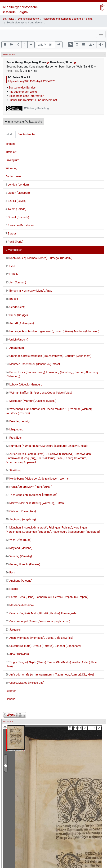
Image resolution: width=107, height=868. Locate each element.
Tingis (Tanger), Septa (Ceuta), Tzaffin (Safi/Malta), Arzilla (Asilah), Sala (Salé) (51, 664)
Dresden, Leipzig (18, 421)
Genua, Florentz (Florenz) (23, 564)
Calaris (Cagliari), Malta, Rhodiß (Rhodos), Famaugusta (41, 613)
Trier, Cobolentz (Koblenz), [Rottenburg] (31, 495)
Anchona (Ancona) (19, 581)
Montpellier (14, 250)
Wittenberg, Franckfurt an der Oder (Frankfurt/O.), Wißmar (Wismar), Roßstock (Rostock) (49, 411)
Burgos (11, 234)
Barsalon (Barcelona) (20, 225)
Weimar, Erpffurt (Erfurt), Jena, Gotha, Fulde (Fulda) (39, 393)
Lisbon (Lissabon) (18, 193)
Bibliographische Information (26, 96)
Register (11, 691)
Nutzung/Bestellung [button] (36, 108)
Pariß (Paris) (14, 242)
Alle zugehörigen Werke (23, 92)
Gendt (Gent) (15, 307)
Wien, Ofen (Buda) (19, 540)
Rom (10, 573)
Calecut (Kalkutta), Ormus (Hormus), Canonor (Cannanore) (43, 646)
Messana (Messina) (20, 605)
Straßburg (14, 470)
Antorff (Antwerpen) (20, 323)
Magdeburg (14, 429)
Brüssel (12, 299)
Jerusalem (14, 630)
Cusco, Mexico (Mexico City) (25, 683)
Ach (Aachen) (16, 282)
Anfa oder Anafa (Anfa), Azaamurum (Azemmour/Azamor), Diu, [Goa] (50, 675)
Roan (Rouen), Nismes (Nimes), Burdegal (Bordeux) (39, 258)
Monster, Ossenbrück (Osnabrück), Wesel (33, 364)
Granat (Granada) (17, 217)
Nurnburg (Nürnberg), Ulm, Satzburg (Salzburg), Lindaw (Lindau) (47, 446)
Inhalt (9, 134)
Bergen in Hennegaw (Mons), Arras (29, 291)
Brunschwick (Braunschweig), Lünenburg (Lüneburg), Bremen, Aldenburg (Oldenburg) (52, 374)
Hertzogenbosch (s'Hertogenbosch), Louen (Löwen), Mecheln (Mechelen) (52, 331)
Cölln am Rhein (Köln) (21, 511)
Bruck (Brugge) (17, 315)
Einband (10, 144)
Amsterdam (15, 348)
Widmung (11, 168)
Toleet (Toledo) (16, 209)
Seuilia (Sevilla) (16, 201)
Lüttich (12, 274)
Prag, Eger (14, 438)
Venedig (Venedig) (19, 556)
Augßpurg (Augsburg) (21, 519)
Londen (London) (17, 185)
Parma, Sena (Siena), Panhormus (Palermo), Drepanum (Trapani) (47, 597)
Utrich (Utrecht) (17, 340)
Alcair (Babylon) (17, 654)
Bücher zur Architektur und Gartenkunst (33, 100)
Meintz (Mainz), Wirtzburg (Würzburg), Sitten (35, 503)
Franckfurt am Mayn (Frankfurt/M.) (29, 487)
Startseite (8, 19)
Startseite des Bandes (22, 88)
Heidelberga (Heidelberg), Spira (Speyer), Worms (37, 479)
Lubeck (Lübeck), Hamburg (24, 385)
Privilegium (12, 160)
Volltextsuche (27, 134)
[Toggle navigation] (101, 34)
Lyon (10, 266)
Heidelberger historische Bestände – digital (68, 19)
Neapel (12, 589)
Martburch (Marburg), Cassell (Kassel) (31, 401)
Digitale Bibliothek (28, 19)
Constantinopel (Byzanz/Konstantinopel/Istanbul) (38, 621)
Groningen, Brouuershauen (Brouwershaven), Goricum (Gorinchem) (48, 356)
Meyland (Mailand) (19, 548)
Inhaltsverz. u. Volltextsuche (23, 122)
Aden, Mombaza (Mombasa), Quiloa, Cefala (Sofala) (39, 638)
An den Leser (14, 176)
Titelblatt (11, 152)
